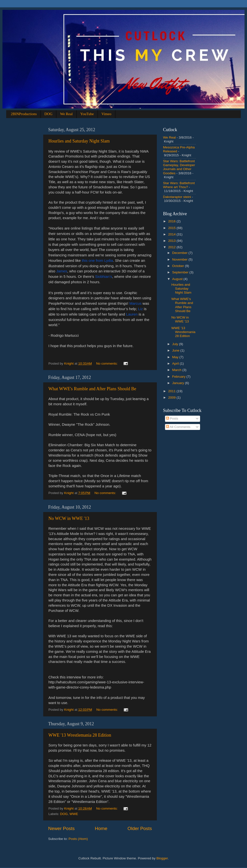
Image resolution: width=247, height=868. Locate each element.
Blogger (162, 858)
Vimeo (106, 114)
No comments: (107, 363)
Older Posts (140, 828)
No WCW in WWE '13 (69, 518)
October (179, 266)
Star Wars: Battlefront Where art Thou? (179, 185)
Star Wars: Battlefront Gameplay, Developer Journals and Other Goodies (179, 167)
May (176, 357)
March (177, 370)
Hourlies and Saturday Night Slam (79, 141)
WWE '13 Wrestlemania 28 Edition (80, 735)
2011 (172, 391)
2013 (172, 241)
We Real (66, 114)
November (180, 259)
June (176, 350)
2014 (172, 234)
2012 (172, 247)
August (178, 279)
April (176, 363)
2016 (172, 221)
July (176, 344)
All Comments (178, 427)
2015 (172, 228)
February (179, 377)
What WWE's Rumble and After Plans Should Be (92, 389)
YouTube (87, 114)
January (179, 383)
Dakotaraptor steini (177, 197)
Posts (172, 418)
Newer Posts (61, 828)
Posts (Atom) (78, 839)
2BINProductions (24, 114)
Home (101, 828)
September (181, 272)
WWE (74, 814)
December (180, 253)
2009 (172, 398)
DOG (49, 114)
